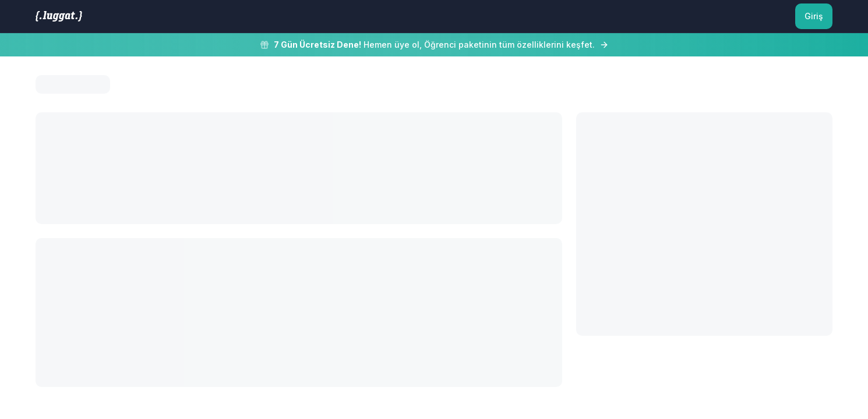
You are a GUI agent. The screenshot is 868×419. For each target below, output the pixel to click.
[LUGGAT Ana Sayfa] (59, 16)
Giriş (814, 16)
